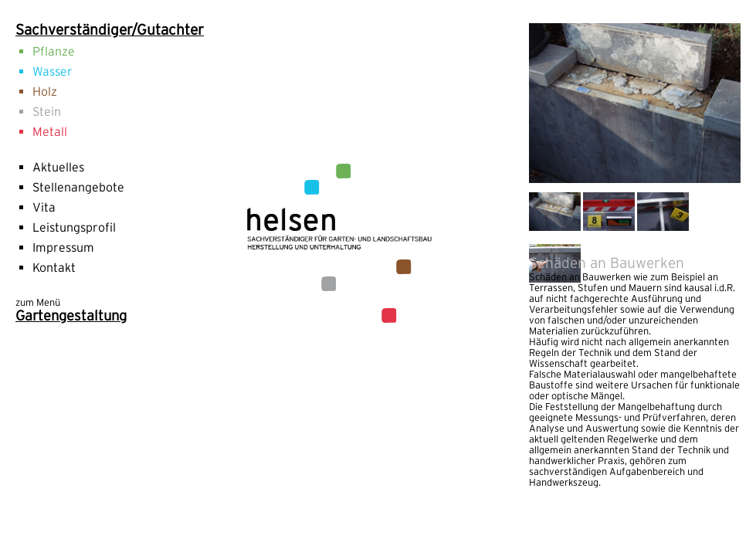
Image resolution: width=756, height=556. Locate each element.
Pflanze (54, 51)
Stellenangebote (78, 187)
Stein (47, 111)
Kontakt (54, 267)
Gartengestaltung (71, 315)
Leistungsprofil (74, 227)
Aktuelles (58, 167)
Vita (44, 207)
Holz (45, 91)
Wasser (53, 71)
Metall (50, 131)
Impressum (63, 247)
